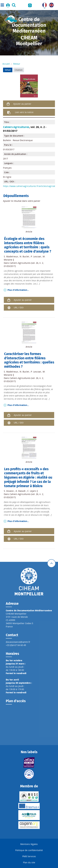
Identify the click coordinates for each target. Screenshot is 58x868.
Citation (19, 70)
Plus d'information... (18, 290)
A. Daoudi (21, 491)
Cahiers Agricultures (16, 127)
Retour (17, 64)
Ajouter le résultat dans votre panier (22, 201)
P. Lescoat (36, 256)
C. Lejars (32, 491)
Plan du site (29, 862)
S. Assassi (9, 491)
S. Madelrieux (11, 256)
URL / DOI (19, 307)
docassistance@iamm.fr (18, 642)
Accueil (6, 64)
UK (50, 4)
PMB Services (29, 856)
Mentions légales (29, 844)
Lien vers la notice (24, 112)
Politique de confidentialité (29, 850)
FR (43, 4)
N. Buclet (24, 256)
